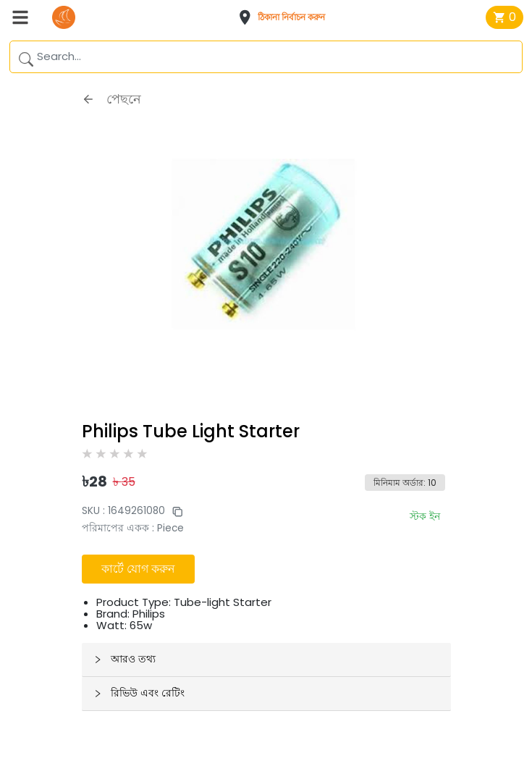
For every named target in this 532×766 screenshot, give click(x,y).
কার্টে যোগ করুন (138, 569)
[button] (286, 17)
